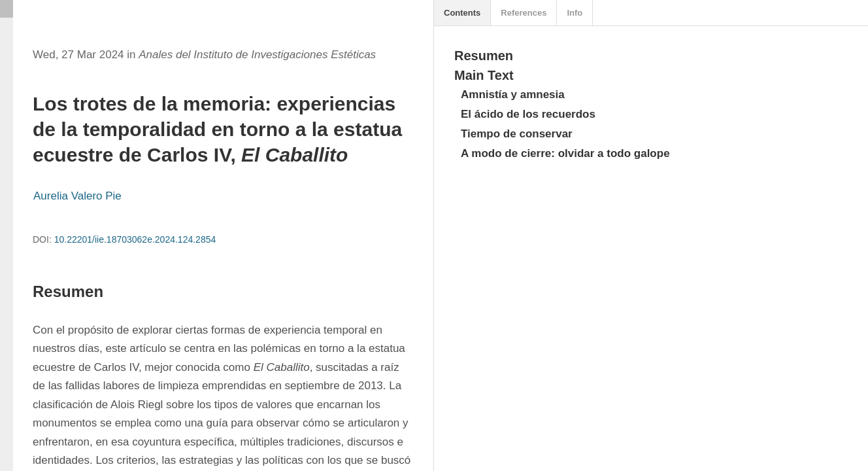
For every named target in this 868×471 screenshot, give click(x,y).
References (524, 13)
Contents (462, 13)
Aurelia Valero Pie (77, 196)
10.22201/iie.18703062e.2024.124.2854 (135, 239)
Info (575, 13)
